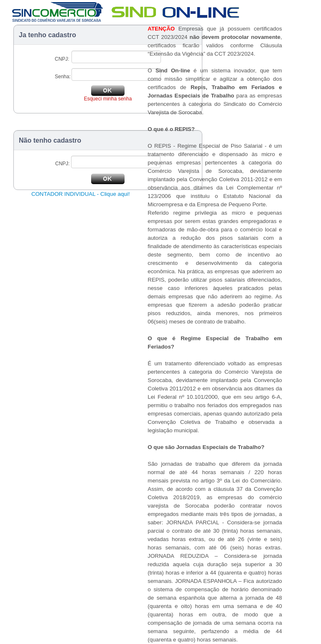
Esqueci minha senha (108, 99)
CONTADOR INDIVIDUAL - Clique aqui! (81, 194)
